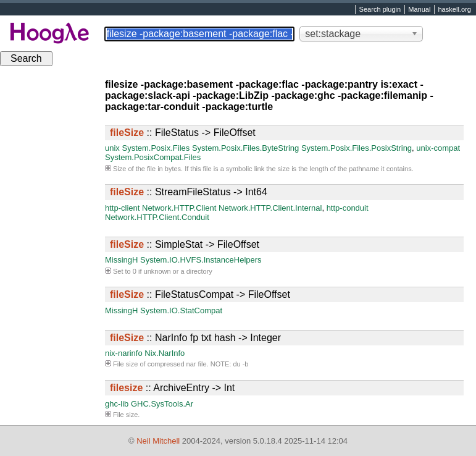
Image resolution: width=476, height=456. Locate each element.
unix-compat (438, 148)
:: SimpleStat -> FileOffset (185, 244)
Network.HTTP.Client (179, 208)
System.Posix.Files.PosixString (357, 148)
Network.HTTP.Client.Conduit (157, 217)
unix (112, 148)
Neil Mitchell (158, 441)
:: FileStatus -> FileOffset (183, 133)
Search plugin (380, 10)
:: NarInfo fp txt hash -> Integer (195, 338)
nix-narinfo (124, 353)
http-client (122, 208)
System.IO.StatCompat (181, 310)
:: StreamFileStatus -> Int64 (189, 192)
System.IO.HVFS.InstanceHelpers (201, 260)
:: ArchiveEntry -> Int (172, 388)
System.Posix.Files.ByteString (245, 148)
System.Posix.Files (156, 148)
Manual (419, 10)
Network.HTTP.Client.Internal (270, 208)
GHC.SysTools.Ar (162, 404)
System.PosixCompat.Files (153, 157)
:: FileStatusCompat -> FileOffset (200, 294)
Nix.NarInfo (165, 353)
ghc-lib (117, 404)
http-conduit (348, 208)
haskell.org (454, 10)
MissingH (121, 260)
